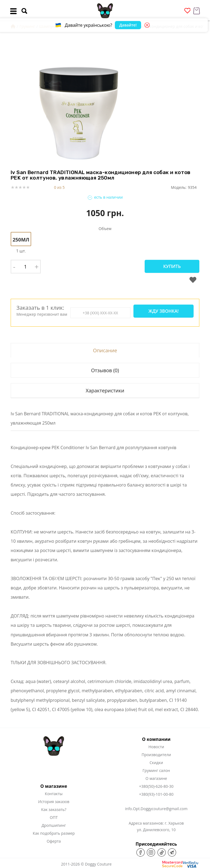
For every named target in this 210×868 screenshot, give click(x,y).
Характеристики (105, 390)
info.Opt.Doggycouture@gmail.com (156, 809)
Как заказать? (54, 809)
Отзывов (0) (105, 370)
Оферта (54, 841)
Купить (172, 266)
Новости (156, 747)
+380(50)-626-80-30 (156, 786)
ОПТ (54, 817)
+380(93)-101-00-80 (156, 794)
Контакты (54, 794)
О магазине (156, 778)
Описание (105, 350)
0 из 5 (59, 187)
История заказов (54, 802)
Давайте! (128, 25)
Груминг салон (156, 770)
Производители (156, 755)
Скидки (156, 763)
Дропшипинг (54, 825)
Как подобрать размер (54, 833)
